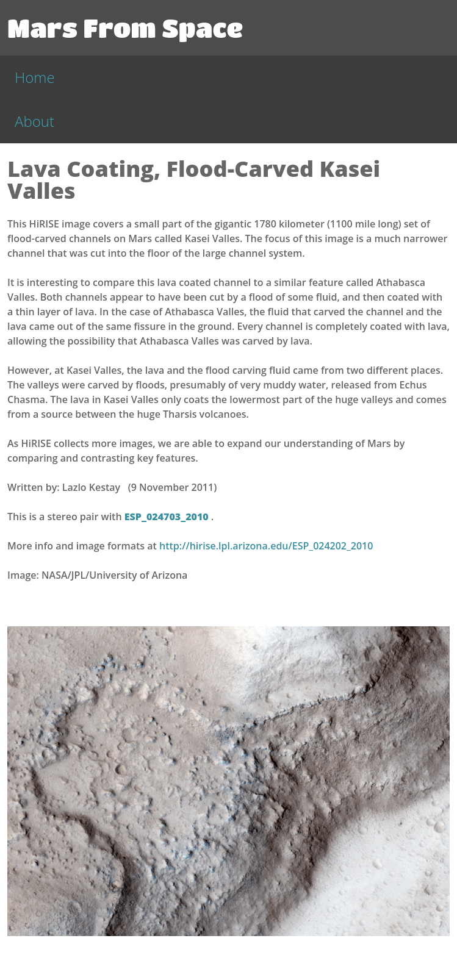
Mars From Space (125, 27)
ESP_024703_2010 (168, 517)
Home (35, 77)
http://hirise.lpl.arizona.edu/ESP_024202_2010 (266, 546)
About (34, 121)
